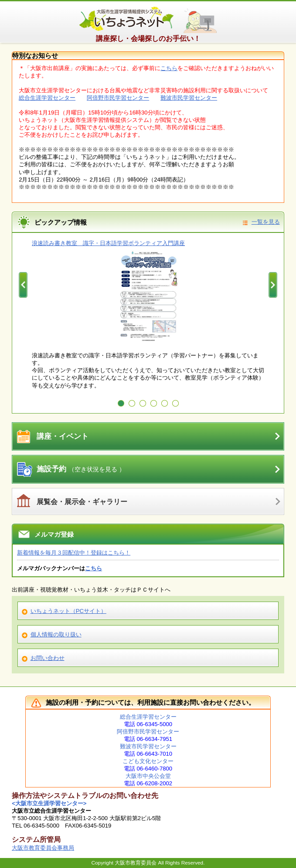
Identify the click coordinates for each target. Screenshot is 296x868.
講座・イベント (63, 436)
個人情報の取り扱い (56, 634)
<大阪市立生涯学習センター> (49, 803)
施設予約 (81, 469)
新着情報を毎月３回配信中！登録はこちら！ (74, 553)
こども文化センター (148, 761)
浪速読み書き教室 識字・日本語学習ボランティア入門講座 (108, 243)
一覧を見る (266, 222)
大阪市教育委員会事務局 (43, 848)
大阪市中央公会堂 (148, 776)
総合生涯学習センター (47, 98)
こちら (169, 68)
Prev (23, 285)
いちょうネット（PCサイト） (68, 611)
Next (273, 285)
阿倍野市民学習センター (118, 98)
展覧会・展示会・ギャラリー (82, 502)
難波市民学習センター (189, 98)
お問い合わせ (48, 658)
